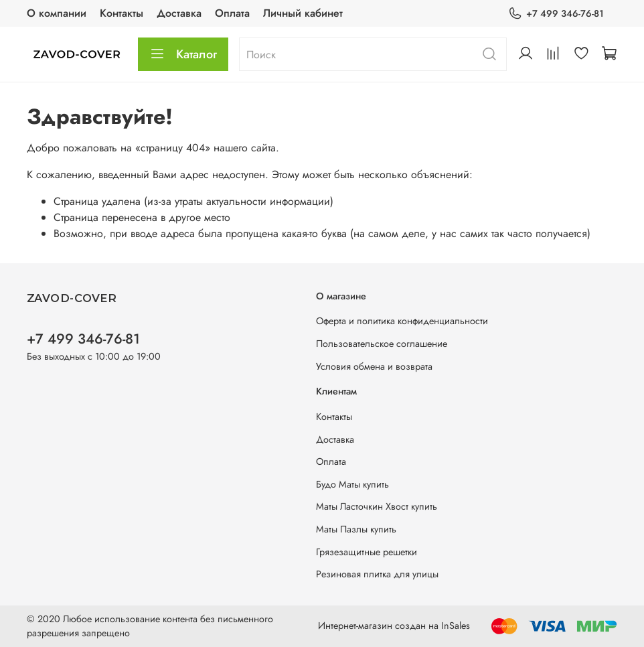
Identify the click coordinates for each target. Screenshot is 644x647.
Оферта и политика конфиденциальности (402, 321)
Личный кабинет (303, 13)
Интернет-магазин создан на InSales (394, 626)
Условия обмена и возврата (374, 366)
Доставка (179, 13)
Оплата (232, 13)
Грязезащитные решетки (367, 552)
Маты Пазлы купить (356, 529)
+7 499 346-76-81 (556, 14)
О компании (57, 13)
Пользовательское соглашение (382, 344)
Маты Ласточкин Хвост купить (377, 506)
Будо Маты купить (352, 484)
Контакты (122, 13)
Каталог (183, 54)
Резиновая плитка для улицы (377, 574)
